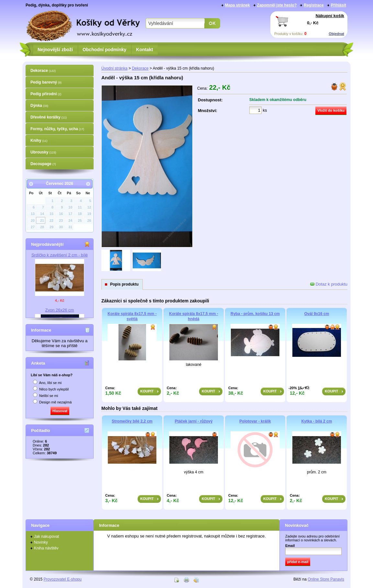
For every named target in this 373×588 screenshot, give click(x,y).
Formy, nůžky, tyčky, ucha (57, 129)
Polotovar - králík (255, 421)
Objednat (336, 34)
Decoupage (43, 164)
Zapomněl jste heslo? (277, 5)
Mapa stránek (237, 5)
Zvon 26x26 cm (60, 310)
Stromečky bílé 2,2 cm (132, 421)
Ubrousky (43, 152)
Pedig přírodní (46, 94)
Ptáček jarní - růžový (194, 421)
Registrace (314, 5)
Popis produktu (124, 284)
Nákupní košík (330, 16)
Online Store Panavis (326, 579)
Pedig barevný (46, 82)
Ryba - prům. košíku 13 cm (255, 314)
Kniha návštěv (46, 548)
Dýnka (39, 106)
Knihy (39, 141)
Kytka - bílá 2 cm (317, 421)
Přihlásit (339, 5)
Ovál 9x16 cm (317, 314)
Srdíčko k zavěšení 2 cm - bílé (60, 255)
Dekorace (43, 71)
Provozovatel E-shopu (63, 579)
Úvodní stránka (114, 68)
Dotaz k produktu (329, 284)
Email (290, 546)
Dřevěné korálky (49, 117)
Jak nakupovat (46, 537)
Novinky (41, 542)
